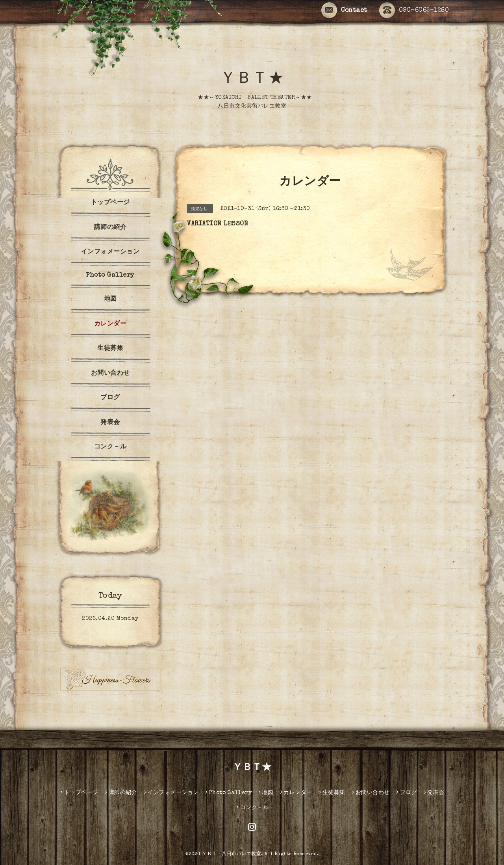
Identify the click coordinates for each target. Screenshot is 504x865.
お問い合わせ (110, 374)
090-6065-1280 (414, 11)
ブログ (110, 398)
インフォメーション (110, 252)
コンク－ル (110, 447)
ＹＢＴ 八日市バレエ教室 (232, 854)
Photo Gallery (110, 275)
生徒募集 (110, 349)
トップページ (110, 203)
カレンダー (110, 324)
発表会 (110, 423)
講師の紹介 (110, 228)
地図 (110, 299)
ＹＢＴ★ (252, 80)
